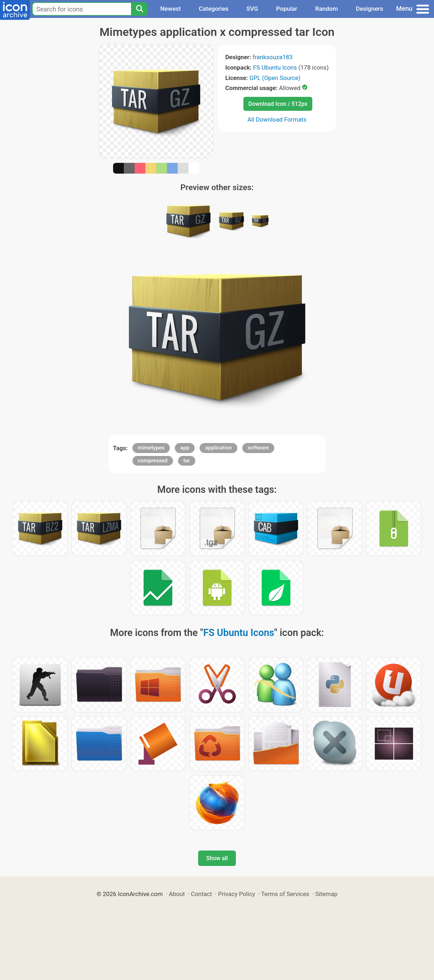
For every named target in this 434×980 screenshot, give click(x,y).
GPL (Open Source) (275, 78)
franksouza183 (273, 57)
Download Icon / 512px (278, 104)
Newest (170, 9)
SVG (252, 9)
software (258, 448)
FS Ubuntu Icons (275, 67)
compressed (153, 461)
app (185, 448)
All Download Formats (277, 119)
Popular (287, 9)
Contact (202, 894)
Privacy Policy (236, 894)
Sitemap (326, 894)
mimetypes (151, 448)
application (218, 448)
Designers (369, 9)
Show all (217, 858)
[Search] (139, 9)
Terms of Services (285, 894)
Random (326, 9)
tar (187, 461)
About (177, 894)
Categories (214, 9)
